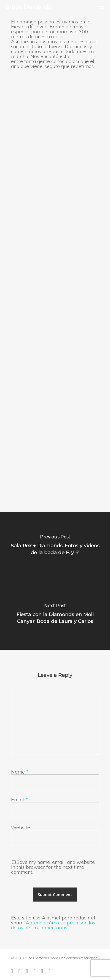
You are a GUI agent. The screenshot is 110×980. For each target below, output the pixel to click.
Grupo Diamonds (28, 6)
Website (21, 827)
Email (19, 800)
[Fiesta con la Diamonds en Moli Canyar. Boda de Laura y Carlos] (55, 615)
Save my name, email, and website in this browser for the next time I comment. (53, 867)
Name (20, 772)
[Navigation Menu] (102, 6)
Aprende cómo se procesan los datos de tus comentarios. (53, 925)
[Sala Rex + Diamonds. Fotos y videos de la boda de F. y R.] (55, 546)
